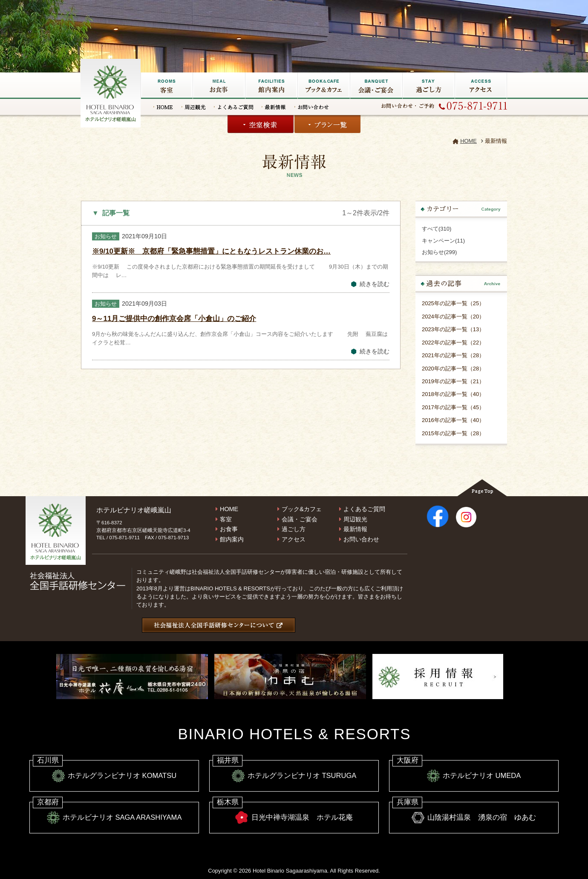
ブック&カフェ (324, 86)
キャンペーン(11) (443, 241)
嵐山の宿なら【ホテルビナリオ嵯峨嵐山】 (111, 92)
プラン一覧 (327, 124)
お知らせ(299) (439, 252)
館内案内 (232, 539)
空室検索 (261, 124)
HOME (163, 107)
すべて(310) (437, 229)
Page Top (482, 488)
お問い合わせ (312, 107)
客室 (167, 86)
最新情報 (274, 107)
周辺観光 (193, 107)
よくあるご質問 (233, 107)
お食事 (219, 86)
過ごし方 (428, 86)
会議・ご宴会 (376, 86)
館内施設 (271, 86)
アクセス (481, 86)
